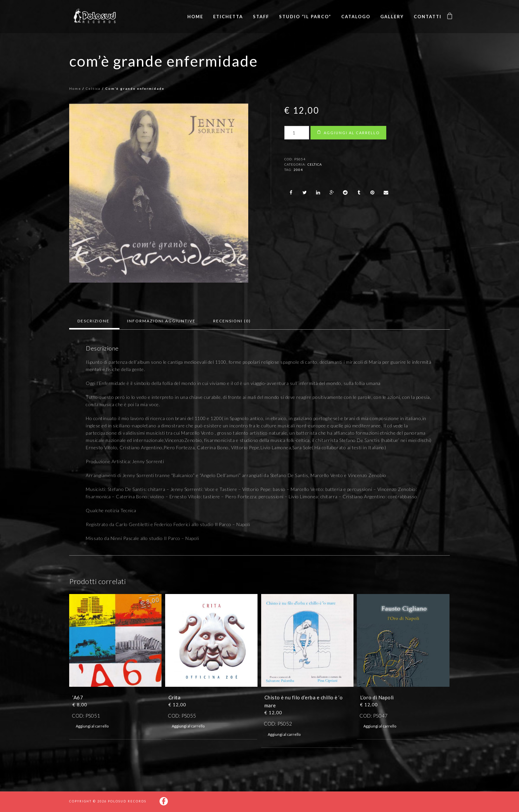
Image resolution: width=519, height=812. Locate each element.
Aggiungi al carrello (352, 133)
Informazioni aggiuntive (161, 321)
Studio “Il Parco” (305, 17)
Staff (261, 17)
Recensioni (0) (232, 321)
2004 (298, 170)
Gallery (392, 17)
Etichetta (228, 17)
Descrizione (94, 321)
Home (195, 17)
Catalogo (356, 17)
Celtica (93, 88)
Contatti (428, 17)
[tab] (94, 321)
